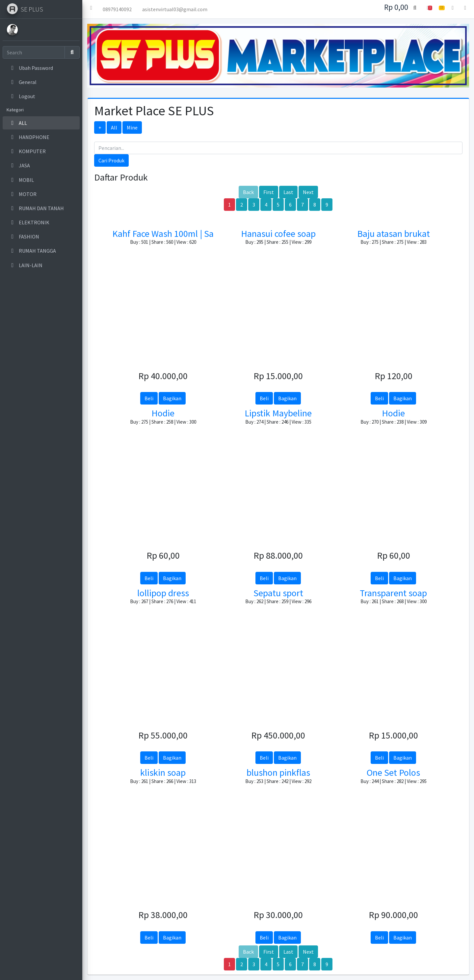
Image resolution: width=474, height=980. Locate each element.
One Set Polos (393, 772)
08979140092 (117, 9)
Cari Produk (111, 160)
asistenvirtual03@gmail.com (175, 9)
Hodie (163, 413)
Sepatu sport (278, 593)
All (114, 127)
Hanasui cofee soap (278, 234)
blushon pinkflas (278, 772)
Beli (149, 398)
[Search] (34, 52)
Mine (132, 127)
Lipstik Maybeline (278, 413)
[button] (91, 9)
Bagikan (172, 398)
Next (308, 192)
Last (288, 192)
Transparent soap (393, 593)
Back (248, 192)
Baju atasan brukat (394, 234)
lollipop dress (163, 593)
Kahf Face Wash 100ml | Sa (163, 234)
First (269, 192)
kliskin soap (163, 772)
